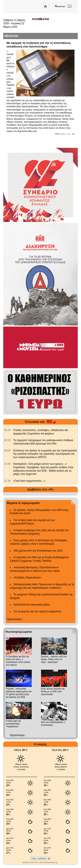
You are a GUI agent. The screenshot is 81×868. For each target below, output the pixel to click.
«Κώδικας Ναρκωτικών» (27, 578)
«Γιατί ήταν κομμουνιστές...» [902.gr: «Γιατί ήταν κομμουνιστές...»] (29, 481)
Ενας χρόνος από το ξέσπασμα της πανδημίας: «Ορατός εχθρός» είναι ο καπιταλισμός (39, 542)
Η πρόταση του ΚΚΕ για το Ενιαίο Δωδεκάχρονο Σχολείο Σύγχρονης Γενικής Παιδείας (39, 559)
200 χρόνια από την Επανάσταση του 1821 (38, 551)
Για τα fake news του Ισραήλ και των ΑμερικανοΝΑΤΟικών (33, 522)
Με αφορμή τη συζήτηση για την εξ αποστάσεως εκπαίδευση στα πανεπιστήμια (39, 45)
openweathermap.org (48, 862)
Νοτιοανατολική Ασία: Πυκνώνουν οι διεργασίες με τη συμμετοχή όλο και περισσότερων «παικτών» (42, 586)
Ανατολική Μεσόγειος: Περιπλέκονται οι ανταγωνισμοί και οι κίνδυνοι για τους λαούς (35, 569)
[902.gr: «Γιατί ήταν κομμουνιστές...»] (7, 481)
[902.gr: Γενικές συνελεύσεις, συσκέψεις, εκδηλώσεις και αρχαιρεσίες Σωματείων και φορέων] (7, 430)
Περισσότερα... (15, 619)
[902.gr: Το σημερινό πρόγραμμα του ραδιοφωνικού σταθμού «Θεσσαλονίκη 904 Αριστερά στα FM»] (7, 440)
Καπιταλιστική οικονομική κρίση (32, 605)
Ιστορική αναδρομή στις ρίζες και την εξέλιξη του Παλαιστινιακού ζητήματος (39, 532)
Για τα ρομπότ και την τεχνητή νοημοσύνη (37, 611)
